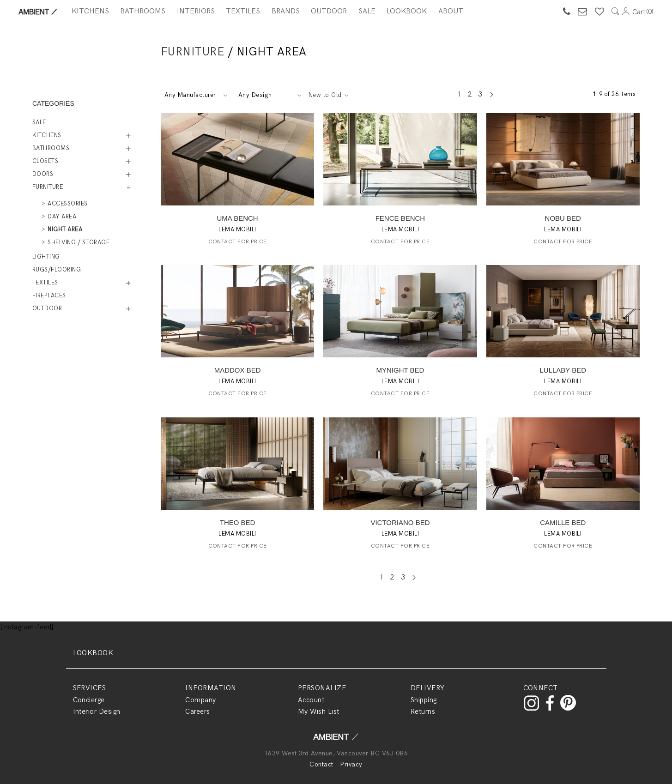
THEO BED (238, 522)
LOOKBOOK (93, 653)
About (451, 11)
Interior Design (97, 712)
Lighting (46, 257)
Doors (43, 174)
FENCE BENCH (400, 218)
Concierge (89, 700)
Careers (197, 712)
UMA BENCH (238, 218)
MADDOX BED (238, 370)
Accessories (67, 204)
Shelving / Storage (79, 242)
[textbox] (195, 95)
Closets (45, 161)
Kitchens (90, 11)
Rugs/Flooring (57, 270)
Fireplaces (49, 296)
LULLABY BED (563, 370)
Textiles (243, 11)
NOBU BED (563, 218)
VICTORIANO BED (400, 522)
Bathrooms (143, 11)
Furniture (192, 52)
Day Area (62, 217)
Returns (423, 712)
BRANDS (286, 11)
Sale (39, 122)
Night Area (65, 229)
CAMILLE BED (563, 522)
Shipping (424, 700)
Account (311, 700)
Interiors (196, 11)
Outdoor (329, 11)
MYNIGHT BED (400, 370)
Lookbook (407, 11)
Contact (321, 764)
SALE (367, 11)
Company (200, 700)
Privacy (351, 764)
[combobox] (195, 95)
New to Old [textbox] (325, 95)
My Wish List (319, 712)
